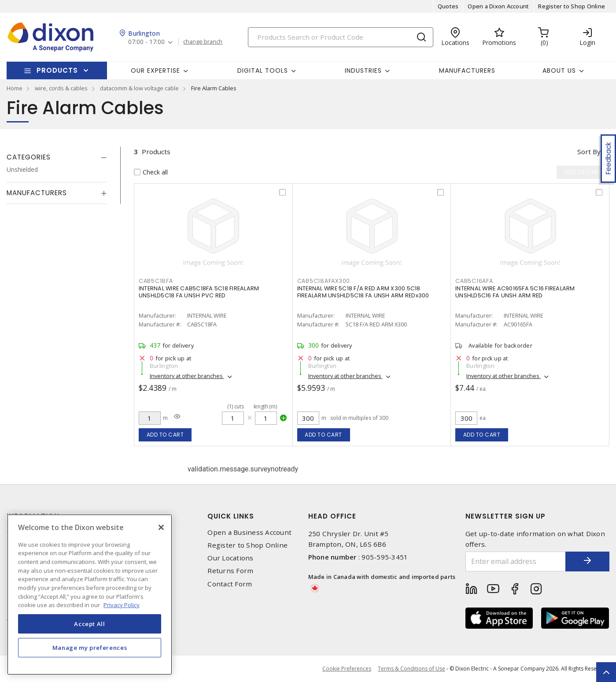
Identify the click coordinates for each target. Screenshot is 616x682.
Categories (29, 157)
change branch (203, 42)
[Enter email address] (516, 562)
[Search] (341, 37)
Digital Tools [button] (263, 70)
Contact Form (230, 584)
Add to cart (165, 435)
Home (15, 88)
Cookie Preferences (347, 669)
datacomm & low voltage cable (139, 88)
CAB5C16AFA (474, 281)
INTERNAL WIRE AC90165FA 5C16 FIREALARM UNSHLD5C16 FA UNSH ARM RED (515, 292)
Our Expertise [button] (155, 70)
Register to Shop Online (572, 6)
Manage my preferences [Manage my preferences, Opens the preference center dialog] (90, 648)
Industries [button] (363, 70)
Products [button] (57, 70)
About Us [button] (559, 70)
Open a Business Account (249, 532)
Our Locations (230, 558)
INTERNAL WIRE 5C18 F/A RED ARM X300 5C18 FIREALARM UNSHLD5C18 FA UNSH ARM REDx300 (363, 292)
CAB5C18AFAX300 (324, 281)
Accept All (90, 624)
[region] (90, 595)
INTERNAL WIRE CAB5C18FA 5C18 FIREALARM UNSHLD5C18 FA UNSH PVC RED (199, 292)
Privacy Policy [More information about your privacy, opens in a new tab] (122, 605)
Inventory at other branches (187, 376)
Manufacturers (467, 70)
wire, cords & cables (61, 88)
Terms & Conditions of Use (411, 669)
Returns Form (230, 571)
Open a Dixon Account (498, 6)
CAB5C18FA (156, 281)
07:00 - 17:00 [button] (146, 42)
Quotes (448, 6)
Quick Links (231, 516)
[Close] (161, 527)
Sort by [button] (589, 152)
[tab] (57, 157)
